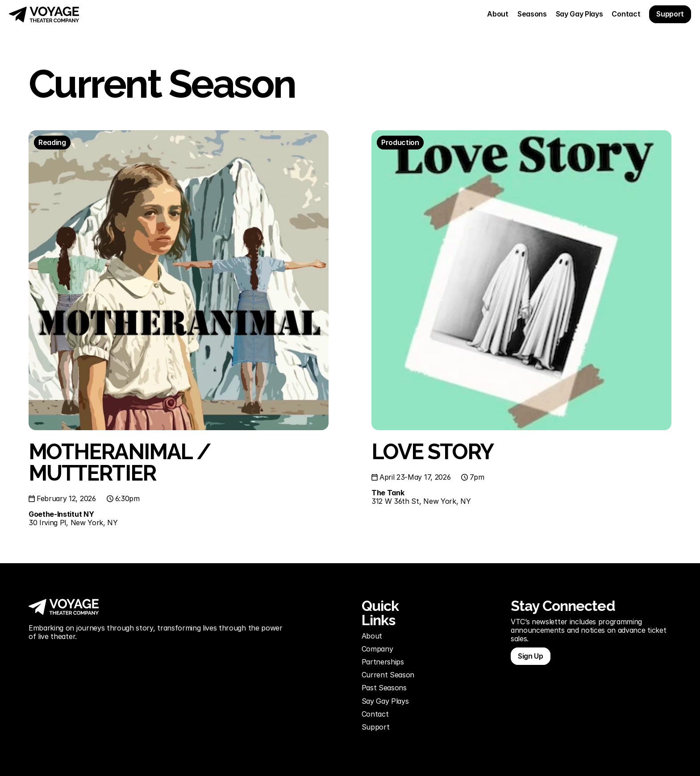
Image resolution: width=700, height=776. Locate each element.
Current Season (388, 675)
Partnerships (383, 662)
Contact (375, 714)
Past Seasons (384, 688)
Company (377, 649)
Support (377, 727)
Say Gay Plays (385, 701)
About (372, 636)
